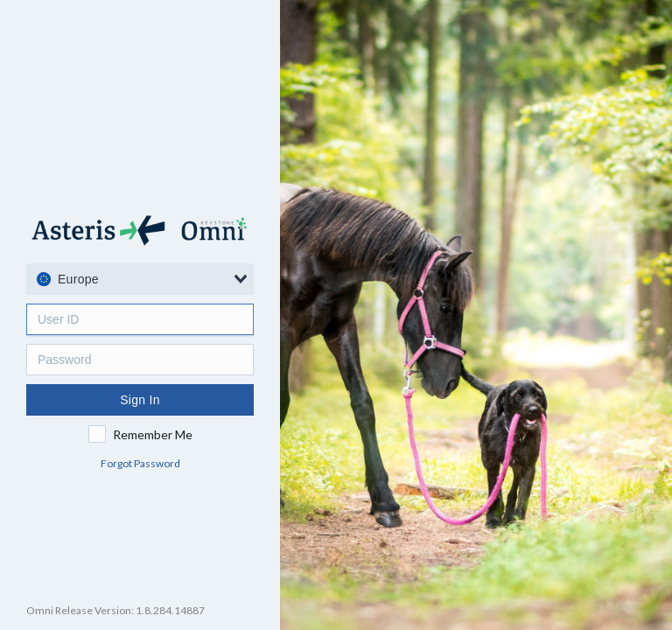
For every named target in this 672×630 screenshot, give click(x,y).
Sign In (140, 400)
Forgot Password (140, 463)
